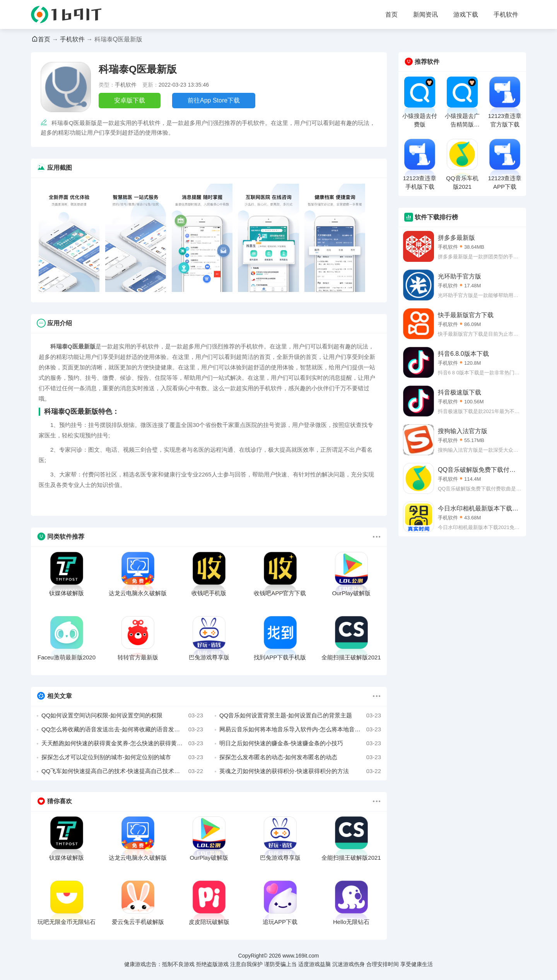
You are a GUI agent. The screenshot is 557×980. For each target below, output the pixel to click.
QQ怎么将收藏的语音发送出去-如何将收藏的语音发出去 (122, 729)
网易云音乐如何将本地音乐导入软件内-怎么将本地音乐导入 (300, 729)
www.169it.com (301, 956)
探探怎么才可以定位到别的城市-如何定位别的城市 (122, 757)
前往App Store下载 (214, 100)
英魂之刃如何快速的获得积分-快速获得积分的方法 (300, 771)
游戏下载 (466, 15)
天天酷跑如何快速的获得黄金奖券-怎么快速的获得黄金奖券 (122, 743)
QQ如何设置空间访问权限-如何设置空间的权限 (122, 715)
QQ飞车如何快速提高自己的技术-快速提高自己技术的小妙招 (122, 771)
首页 (391, 15)
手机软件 (506, 15)
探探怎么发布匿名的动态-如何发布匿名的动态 (300, 757)
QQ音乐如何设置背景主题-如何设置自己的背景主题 (300, 715)
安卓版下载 (130, 100)
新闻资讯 (425, 15)
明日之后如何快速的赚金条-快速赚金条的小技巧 (300, 743)
